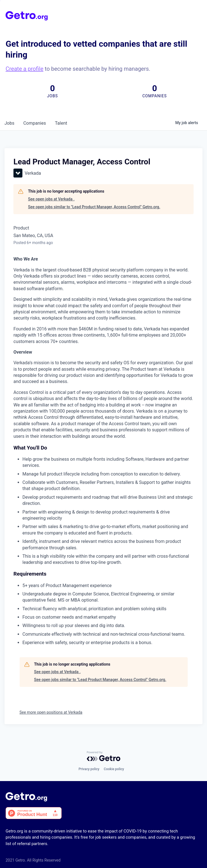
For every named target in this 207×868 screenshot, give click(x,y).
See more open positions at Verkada (51, 712)
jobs (9, 123)
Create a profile (25, 69)
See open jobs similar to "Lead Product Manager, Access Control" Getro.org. (94, 207)
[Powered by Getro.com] (104, 756)
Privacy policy (89, 769)
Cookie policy (114, 769)
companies (35, 123)
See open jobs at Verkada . (51, 199)
